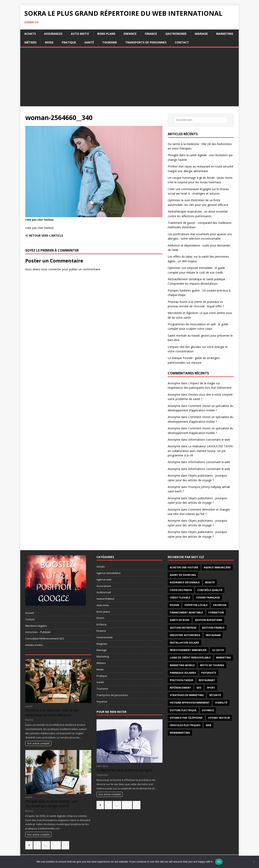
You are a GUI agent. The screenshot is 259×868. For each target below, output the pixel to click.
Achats (30, 34)
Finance (151, 34)
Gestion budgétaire (209, 620)
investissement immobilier (188, 650)
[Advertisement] (129, 78)
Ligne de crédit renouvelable (190, 658)
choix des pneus (181, 590)
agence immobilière (217, 567)
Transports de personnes (146, 42)
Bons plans (106, 34)
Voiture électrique (183, 710)
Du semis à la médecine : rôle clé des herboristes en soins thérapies (52, 713)
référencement (180, 688)
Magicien (102, 644)
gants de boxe (180, 620)
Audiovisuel (104, 592)
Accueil (30, 613)
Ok (219, 862)
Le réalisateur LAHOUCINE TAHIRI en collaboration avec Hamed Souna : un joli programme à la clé (200, 451)
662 (127, 805)
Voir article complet (38, 743)
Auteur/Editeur (106, 599)
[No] (254, 862)
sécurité (215, 695)
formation (216, 613)
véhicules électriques (185, 725)
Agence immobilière (109, 573)
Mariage (201, 34)
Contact (182, 42)
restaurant (207, 680)
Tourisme (110, 42)
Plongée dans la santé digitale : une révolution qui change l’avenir (51, 804)
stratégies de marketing (187, 695)
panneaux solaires (183, 673)
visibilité (221, 703)
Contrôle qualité (210, 590)
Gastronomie (176, 34)
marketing (223, 658)
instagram (213, 635)
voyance (208, 710)
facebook (220, 605)
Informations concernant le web (209, 440)
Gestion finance (213, 628)
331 (56, 845)
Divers (100, 618)
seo (199, 688)
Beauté (210, 582)
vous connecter (51, 269)
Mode (49, 42)
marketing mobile (182, 665)
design (174, 605)
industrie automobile (185, 635)
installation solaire (184, 643)
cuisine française (208, 598)
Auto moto (80, 34)
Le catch (218, 650)
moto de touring (212, 665)
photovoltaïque (182, 680)
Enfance (130, 34)
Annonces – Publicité (38, 632)
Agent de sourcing (183, 575)
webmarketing (180, 733)
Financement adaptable (186, 613)
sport (211, 688)
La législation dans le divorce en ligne (124, 770)
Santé (89, 42)
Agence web (104, 579)
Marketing (225, 34)
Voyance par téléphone (186, 718)
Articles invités (34, 645)
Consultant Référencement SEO (45, 638)
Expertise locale (196, 605)
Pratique (69, 42)
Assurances (53, 34)
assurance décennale (185, 582)
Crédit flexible (180, 598)
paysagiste (209, 673)
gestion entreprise (183, 628)
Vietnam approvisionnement (190, 703)
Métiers (31, 42)
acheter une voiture (184, 567)
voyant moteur (219, 718)
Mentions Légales (36, 626)
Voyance (102, 702)
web (209, 725)
